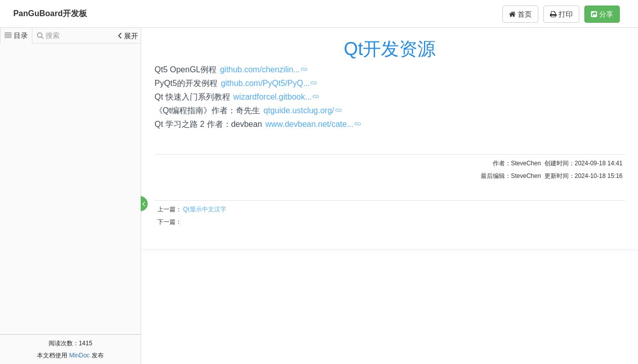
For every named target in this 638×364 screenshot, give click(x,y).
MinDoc (80, 355)
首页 (520, 14)
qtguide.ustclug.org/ (299, 110)
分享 (602, 14)
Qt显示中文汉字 (205, 209)
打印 (561, 14)
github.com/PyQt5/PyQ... (265, 83)
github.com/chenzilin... (260, 70)
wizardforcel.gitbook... (272, 97)
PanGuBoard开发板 (50, 13)
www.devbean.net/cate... (309, 124)
